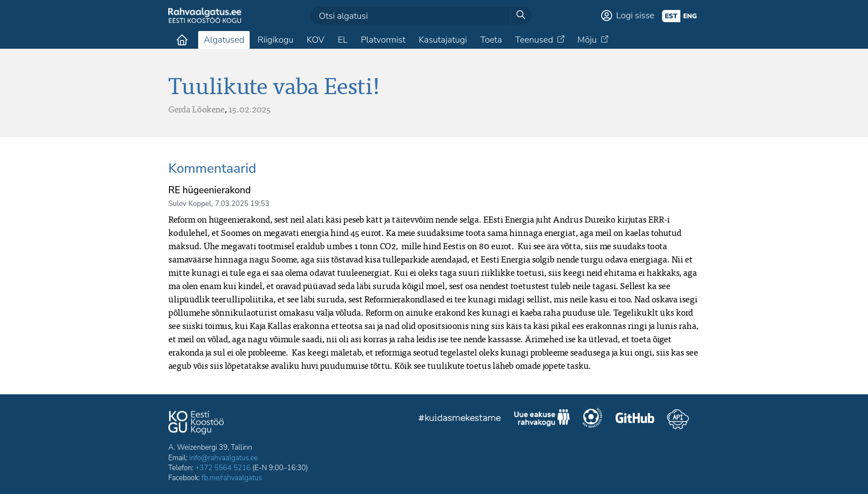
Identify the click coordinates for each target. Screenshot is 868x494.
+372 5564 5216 (223, 468)
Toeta (491, 40)
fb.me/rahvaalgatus (232, 478)
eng (690, 16)
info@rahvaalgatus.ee (224, 458)
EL (343, 40)
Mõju (587, 40)
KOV (316, 40)
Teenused (534, 40)
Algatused (224, 40)
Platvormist (383, 40)
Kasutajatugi (443, 40)
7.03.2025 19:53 (242, 204)
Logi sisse (635, 16)
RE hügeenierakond (210, 190)
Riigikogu (275, 40)
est (671, 16)
